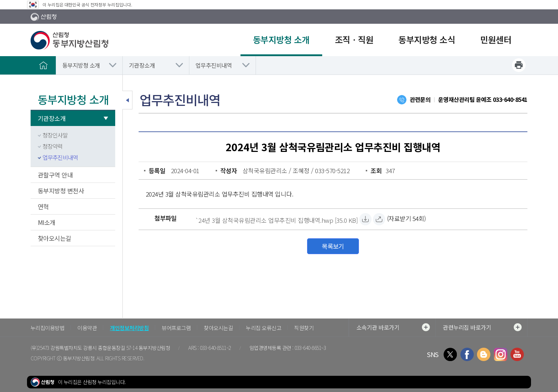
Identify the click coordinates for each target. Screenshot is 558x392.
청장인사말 (55, 135)
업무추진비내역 (214, 65)
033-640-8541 (510, 99)
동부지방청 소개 (81, 65)
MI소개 (47, 222)
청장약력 (53, 146)
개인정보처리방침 (129, 328)
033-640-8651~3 (310, 348)
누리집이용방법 (48, 328)
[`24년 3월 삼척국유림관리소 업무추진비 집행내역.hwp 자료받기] (276, 219)
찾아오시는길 (55, 238)
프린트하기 (519, 65)
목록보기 (333, 246)
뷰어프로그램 (176, 328)
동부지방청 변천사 (61, 191)
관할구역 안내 (55, 175)
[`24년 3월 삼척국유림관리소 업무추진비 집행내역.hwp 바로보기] (379, 219)
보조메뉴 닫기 (127, 100)
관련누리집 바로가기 (482, 327)
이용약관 (87, 328)
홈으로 (43, 65)
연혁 (43, 206)
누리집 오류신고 (264, 328)
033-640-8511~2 (215, 348)
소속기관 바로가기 (393, 327)
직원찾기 (304, 328)
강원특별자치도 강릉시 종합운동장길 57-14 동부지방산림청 (110, 348)
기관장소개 (142, 65)
